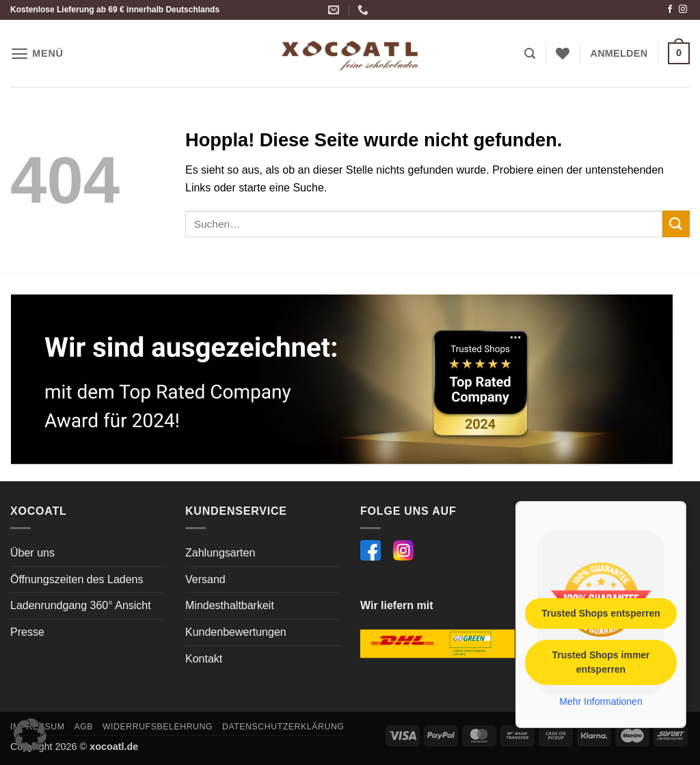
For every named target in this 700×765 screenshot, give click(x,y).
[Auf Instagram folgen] (683, 10)
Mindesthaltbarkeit (230, 605)
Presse (27, 632)
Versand (205, 579)
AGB (83, 727)
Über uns (32, 553)
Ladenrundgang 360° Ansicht (81, 605)
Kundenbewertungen (236, 632)
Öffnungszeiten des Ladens (77, 579)
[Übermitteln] (676, 224)
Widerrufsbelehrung (158, 727)
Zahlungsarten (220, 553)
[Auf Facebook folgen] (670, 10)
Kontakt (204, 659)
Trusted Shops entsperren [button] (601, 613)
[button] (37, 54)
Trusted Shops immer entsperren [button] (601, 662)
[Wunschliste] (563, 53)
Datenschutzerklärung (283, 727)
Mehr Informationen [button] (601, 701)
